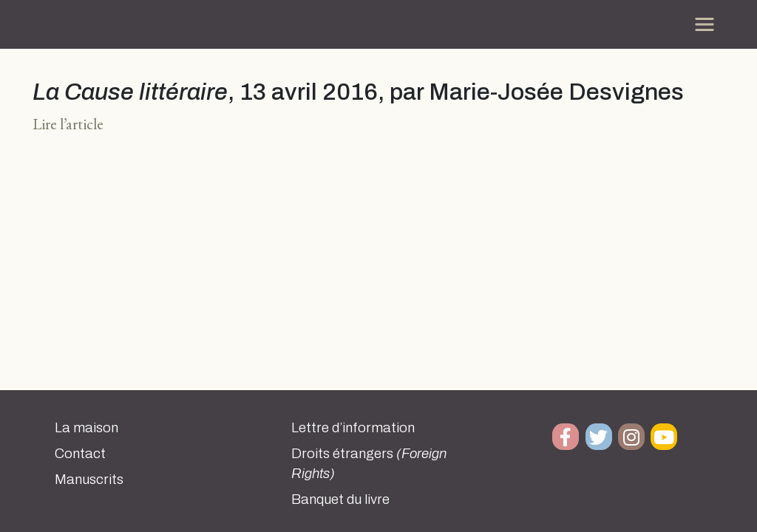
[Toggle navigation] (705, 24)
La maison (86, 428)
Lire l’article (68, 124)
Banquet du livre (340, 499)
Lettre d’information (353, 428)
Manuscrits (89, 480)
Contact (80, 454)
